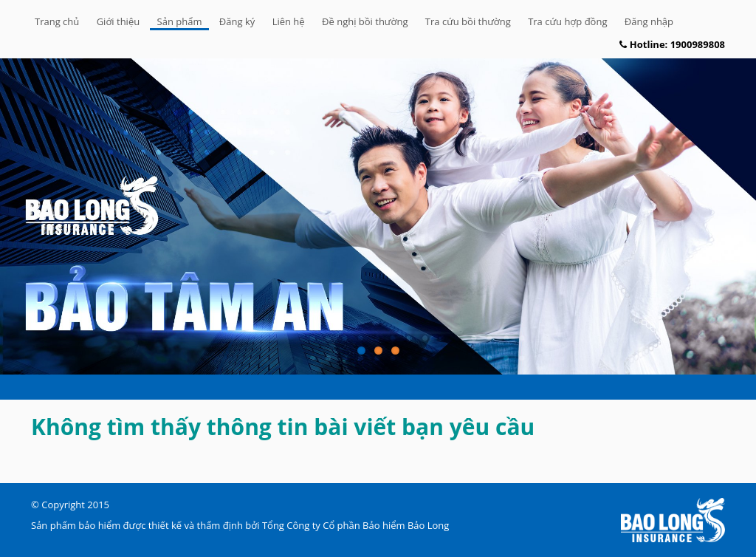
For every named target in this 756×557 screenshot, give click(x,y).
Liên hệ (289, 21)
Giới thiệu (118, 21)
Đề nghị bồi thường (365, 21)
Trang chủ (57, 21)
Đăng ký (237, 21)
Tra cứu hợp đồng (567, 21)
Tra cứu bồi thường (468, 21)
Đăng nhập (649, 21)
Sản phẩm (180, 21)
